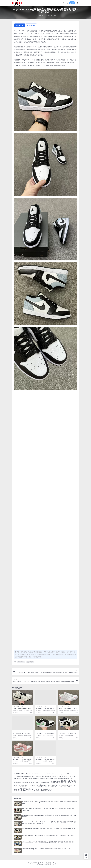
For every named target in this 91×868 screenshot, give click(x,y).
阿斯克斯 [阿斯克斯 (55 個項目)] (35, 790)
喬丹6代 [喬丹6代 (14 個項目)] (56, 786)
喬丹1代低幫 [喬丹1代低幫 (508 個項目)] (68, 782)
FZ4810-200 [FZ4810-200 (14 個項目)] (40, 778)
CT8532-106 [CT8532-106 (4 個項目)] (26, 776)
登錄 (72, 3)
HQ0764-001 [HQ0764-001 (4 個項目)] (25, 782)
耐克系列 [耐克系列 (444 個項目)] (26, 789)
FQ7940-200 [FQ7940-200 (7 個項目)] (26, 779)
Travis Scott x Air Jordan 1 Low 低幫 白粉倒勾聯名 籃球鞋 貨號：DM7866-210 (46, 849)
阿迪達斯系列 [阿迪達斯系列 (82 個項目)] (46, 790)
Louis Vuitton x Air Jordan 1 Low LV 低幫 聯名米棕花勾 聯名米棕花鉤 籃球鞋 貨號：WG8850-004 (49, 816)
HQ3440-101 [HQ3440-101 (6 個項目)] (47, 782)
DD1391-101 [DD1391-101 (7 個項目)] (45, 776)
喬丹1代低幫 (30, 662)
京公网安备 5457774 (51, 865)
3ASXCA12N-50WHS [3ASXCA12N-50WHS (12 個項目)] (20, 774)
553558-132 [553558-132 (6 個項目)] (37, 774)
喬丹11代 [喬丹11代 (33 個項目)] (62, 786)
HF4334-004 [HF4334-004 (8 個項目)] (54, 778)
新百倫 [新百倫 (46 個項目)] (17, 790)
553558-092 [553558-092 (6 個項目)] (30, 774)
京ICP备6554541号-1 (40, 865)
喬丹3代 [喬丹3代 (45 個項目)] (35, 786)
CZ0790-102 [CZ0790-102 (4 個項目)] (39, 776)
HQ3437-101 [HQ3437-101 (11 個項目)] (39, 782)
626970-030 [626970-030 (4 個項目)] (57, 774)
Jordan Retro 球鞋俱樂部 (45, 863)
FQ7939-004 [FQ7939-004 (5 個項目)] (19, 779)
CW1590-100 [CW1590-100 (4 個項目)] (32, 776)
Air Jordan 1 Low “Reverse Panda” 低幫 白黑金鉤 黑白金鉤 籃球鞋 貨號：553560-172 (48, 835)
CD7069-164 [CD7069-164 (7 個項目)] (19, 776)
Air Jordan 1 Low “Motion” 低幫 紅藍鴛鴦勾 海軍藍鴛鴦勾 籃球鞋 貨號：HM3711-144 (48, 842)
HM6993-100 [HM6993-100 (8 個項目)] (18, 782)
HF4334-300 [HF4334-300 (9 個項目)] (61, 778)
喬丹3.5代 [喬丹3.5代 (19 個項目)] (28, 786)
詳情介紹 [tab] (20, 25)
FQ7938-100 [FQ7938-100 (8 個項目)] (68, 776)
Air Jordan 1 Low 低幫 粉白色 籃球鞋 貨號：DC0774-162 (22, 760)
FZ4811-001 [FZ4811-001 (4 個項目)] (47, 779)
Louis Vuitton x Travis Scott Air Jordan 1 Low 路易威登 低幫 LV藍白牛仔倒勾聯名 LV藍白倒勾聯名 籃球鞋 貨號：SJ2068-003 (49, 823)
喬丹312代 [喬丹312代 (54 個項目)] (71, 786)
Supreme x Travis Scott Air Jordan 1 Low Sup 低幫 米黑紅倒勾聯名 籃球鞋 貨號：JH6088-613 (50, 803)
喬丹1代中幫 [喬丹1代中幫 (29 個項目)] (55, 782)
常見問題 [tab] (31, 25)
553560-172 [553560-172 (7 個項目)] (50, 774)
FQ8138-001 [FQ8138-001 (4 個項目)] (33, 779)
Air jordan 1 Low (51, 16)
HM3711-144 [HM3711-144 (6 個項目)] (69, 779)
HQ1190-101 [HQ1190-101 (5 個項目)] (31, 782)
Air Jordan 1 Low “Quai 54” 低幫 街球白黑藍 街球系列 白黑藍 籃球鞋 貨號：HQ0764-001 (49, 829)
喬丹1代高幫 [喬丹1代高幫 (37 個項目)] (19, 786)
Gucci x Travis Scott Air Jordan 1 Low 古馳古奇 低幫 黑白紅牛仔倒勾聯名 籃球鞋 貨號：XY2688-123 (49, 809)
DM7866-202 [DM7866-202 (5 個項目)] (52, 776)
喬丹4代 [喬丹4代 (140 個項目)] (43, 785)
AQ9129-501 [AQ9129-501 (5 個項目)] (63, 774)
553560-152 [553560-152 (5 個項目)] (44, 774)
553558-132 (21, 662)
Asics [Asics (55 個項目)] (69, 774)
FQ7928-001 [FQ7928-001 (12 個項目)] (60, 776)
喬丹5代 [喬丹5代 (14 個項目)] (50, 786)
